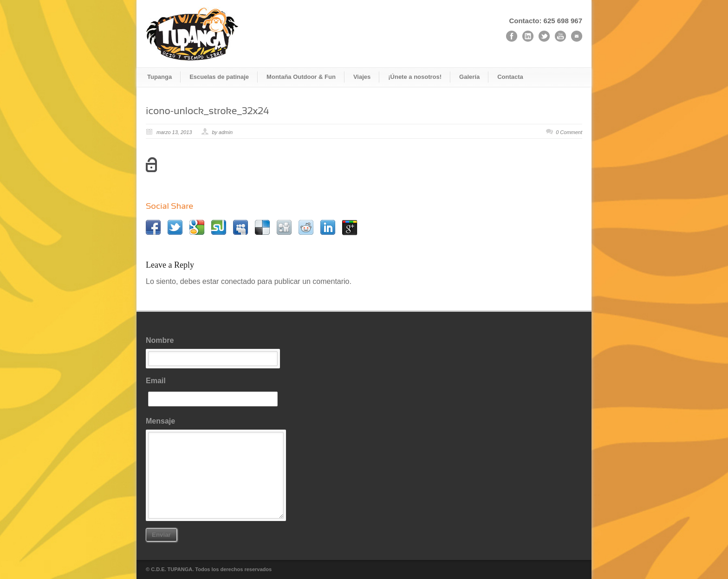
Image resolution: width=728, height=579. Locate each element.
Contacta (510, 77)
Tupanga (159, 77)
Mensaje (215, 468)
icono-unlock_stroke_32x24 (208, 111)
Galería (469, 77)
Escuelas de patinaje (219, 77)
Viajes (362, 77)
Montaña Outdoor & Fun (301, 77)
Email (215, 392)
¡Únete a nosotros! (415, 77)
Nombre (215, 351)
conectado (238, 281)
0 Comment (569, 132)
